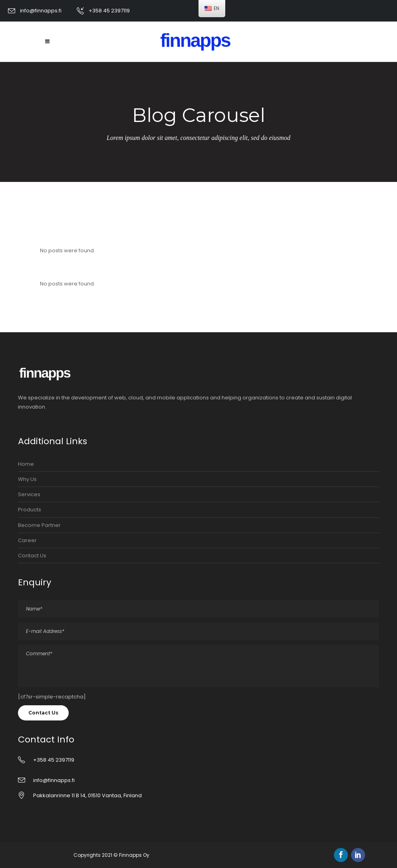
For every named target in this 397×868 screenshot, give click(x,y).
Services (29, 494)
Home (26, 464)
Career (27, 540)
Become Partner (39, 525)
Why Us (27, 479)
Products (30, 510)
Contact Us (32, 556)
